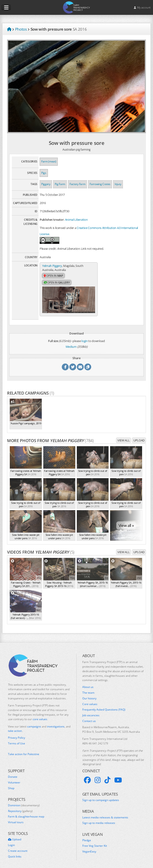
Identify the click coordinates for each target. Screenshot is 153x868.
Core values (90, 701)
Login (11, 842)
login (84, 337)
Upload (139, 437)
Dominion (24, 802)
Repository (20, 808)
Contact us (89, 718)
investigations (56, 723)
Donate (13, 774)
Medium (71, 343)
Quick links (15, 853)
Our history (89, 695)
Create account (18, 848)
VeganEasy (89, 848)
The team (88, 690)
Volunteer (14, 779)
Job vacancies (91, 712)
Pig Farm (60, 184)
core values (40, 716)
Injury (118, 184)
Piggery (46, 184)
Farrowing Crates (100, 184)
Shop (11, 785)
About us (88, 684)
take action (15, 728)
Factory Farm (77, 184)
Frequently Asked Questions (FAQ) (104, 706)
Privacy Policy (17, 735)
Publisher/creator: (52, 220)
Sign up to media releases (99, 820)
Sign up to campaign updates (101, 797)
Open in (53, 276)
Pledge (87, 837)
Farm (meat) (49, 161)
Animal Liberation (76, 220)
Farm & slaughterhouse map (26, 813)
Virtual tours (16, 819)
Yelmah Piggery (52, 266)
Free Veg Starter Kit (95, 843)
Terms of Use (17, 740)
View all (123, 437)
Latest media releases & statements (105, 814)
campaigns (34, 723)
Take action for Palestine (24, 751)
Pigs (44, 173)
